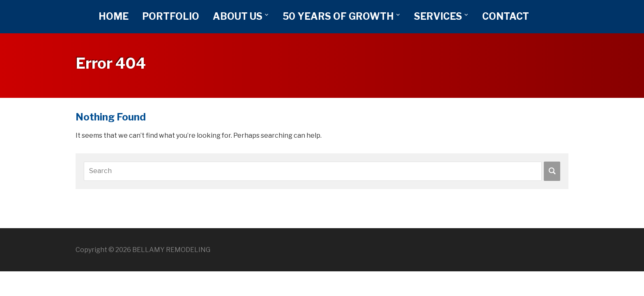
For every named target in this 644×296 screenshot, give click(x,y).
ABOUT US (238, 16)
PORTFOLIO (171, 16)
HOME (114, 16)
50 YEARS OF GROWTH (338, 16)
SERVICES (438, 16)
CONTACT (506, 16)
